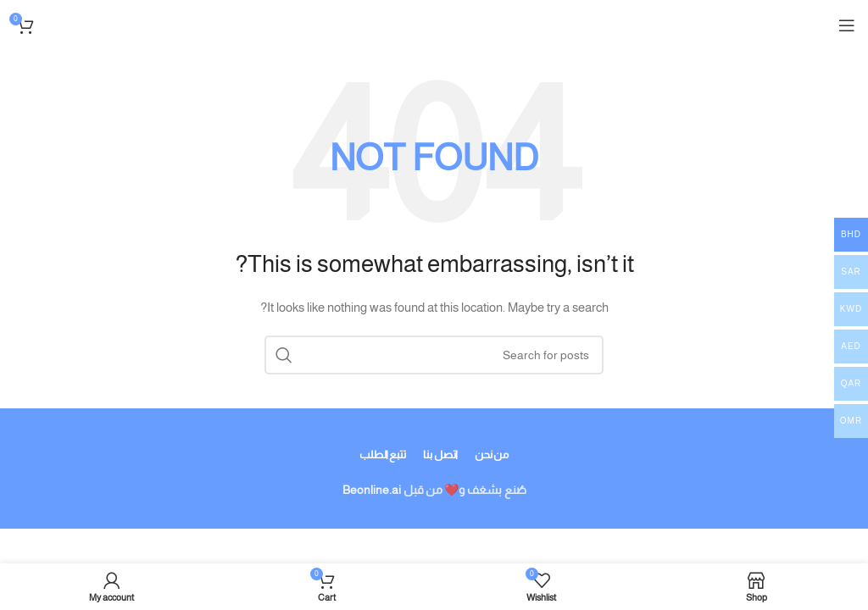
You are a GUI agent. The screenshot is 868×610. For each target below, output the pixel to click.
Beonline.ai (372, 490)
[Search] (434, 355)
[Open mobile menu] (847, 25)
